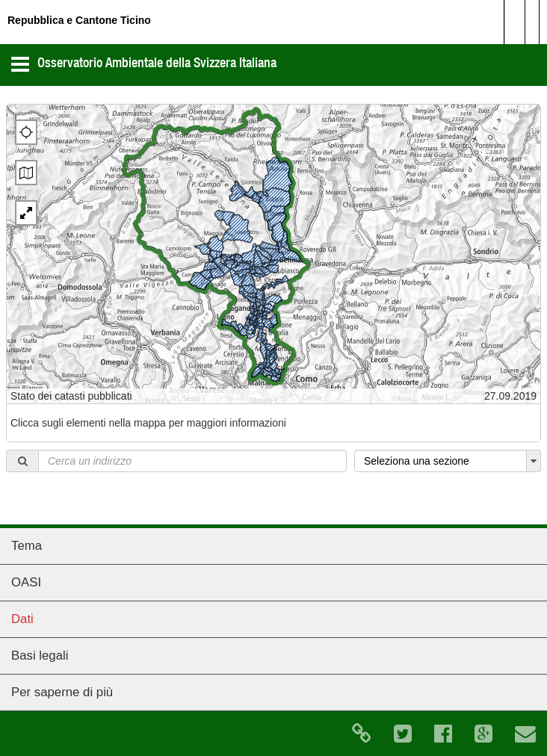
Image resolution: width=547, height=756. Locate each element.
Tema (27, 546)
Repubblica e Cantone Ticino (79, 20)
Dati (22, 619)
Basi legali (40, 656)
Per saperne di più (62, 692)
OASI (26, 582)
